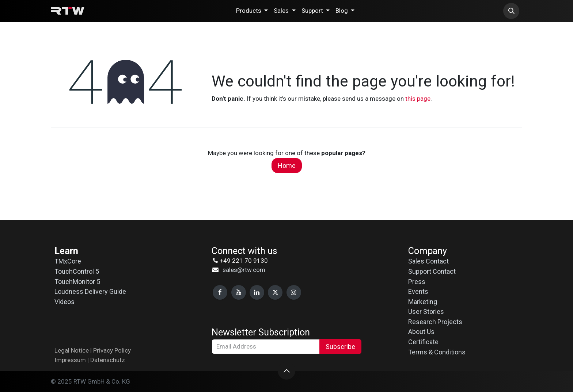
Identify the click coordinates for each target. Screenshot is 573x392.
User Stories (426, 312)
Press (417, 282)
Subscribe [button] (340, 347)
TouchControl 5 (77, 271)
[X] (275, 292)
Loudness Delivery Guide (90, 291)
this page (418, 99)
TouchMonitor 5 (77, 282)
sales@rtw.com (244, 270)
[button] (511, 11)
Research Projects (435, 322)
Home (287, 166)
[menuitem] (252, 11)
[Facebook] (220, 292)
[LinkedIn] (257, 292)
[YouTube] (239, 292)
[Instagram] (294, 292)
